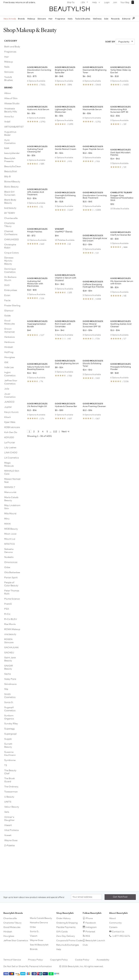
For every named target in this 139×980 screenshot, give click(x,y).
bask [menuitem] (7, 148)
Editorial (126, 19)
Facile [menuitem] (7, 301)
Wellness (97, 19)
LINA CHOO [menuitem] (11, 453)
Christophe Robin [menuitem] (10, 246)
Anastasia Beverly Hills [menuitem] (10, 110)
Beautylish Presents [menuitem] (10, 160)
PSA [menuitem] (7, 609)
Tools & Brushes (83, 19)
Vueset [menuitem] (8, 835)
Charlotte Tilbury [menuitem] (9, 225)
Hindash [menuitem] (9, 347)
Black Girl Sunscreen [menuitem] (10, 193)
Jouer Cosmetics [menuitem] (10, 396)
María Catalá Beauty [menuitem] (11, 499)
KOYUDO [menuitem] (9, 438)
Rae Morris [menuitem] (10, 624)
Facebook (91, 923)
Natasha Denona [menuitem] (9, 551)
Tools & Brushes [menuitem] (8, 79)
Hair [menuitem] (6, 57)
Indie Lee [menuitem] (9, 367)
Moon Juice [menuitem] (10, 534)
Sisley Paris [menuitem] (10, 679)
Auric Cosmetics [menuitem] (10, 142)
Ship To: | (78, 2)
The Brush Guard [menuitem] (10, 780)
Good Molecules (12, 927)
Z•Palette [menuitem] (9, 846)
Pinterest (90, 932)
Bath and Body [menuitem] (12, 47)
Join (115, 3)
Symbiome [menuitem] (10, 760)
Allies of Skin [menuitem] (11, 98)
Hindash (8, 932)
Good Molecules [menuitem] (9, 322)
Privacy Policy (35, 960)
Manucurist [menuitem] (10, 492)
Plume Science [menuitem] (12, 599)
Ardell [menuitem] (7, 122)
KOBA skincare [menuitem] (12, 427)
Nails (70, 19)
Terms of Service (12, 960)
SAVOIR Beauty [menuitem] (9, 667)
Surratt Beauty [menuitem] (8, 746)
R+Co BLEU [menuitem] (11, 619)
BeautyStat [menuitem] (11, 172)
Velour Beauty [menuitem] (12, 807)
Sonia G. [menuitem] (9, 702)
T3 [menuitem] (6, 765)
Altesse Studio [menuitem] (12, 104)
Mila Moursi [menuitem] (10, 514)
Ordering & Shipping (67, 923)
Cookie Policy (82, 960)
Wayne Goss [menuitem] (11, 840)
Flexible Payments (66, 927)
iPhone (89, 918)
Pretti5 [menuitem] (8, 604)
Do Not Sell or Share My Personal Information (28, 966)
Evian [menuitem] (7, 295)
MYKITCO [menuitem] (10, 544)
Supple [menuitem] (8, 739)
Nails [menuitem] (7, 67)
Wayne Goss (36, 940)
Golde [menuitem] (7, 316)
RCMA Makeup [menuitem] (12, 629)
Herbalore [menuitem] (9, 337)
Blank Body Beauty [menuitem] (10, 201)
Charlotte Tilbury (12, 923)
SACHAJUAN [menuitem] (11, 648)
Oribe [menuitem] (7, 567)
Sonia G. (34, 932)
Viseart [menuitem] (8, 825)
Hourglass (9, 936)
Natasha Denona (39, 923)
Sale (106, 19)
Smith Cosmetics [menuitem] (10, 696)
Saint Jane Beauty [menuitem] (10, 659)
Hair (50, 19)
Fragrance (60, 19)
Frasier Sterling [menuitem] (12, 306)
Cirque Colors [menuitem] (11, 253)
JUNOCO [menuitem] (9, 402)
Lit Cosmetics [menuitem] (12, 458)
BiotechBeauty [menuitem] (12, 182)
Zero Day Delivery (66, 936)
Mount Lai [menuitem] (10, 539)
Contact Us (118, 932)
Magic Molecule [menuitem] (9, 464)
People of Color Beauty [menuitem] (11, 584)
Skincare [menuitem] (9, 72)
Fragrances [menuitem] (10, 52)
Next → (65, 522)
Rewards (115, 19)
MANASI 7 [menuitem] (10, 487)
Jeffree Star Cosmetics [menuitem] (11, 382)
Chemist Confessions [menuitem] (11, 233)
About (112, 918)
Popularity (124, 42)
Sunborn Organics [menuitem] (9, 717)
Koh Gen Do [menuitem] (11, 432)
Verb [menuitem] (7, 812)
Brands (21, 19)
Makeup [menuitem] (9, 62)
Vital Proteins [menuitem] (11, 830)
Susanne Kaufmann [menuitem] (10, 754)
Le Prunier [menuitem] (10, 443)
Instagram (91, 927)
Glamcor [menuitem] (9, 311)
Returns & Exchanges (68, 945)
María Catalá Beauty (41, 918)
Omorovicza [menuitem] (11, 562)
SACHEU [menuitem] (9, 653)
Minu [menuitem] (7, 519)
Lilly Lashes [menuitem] (10, 448)
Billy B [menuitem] (7, 177)
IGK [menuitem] (6, 362)
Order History (63, 918)
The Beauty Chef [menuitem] (10, 772)
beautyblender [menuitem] (12, 153)
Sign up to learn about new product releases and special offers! (34, 897)
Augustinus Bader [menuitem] (10, 134)
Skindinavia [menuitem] (10, 684)
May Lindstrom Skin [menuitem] (12, 507)
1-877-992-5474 (121, 936)
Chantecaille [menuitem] (11, 218)
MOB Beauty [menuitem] (11, 529)
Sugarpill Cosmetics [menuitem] (10, 709)
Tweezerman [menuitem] (11, 792)
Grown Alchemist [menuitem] (9, 330)
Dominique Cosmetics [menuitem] (10, 271)
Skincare (42, 19)
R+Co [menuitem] (7, 614)
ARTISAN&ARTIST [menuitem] (12, 127)
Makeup (31, 19)
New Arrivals (10, 19)
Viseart (34, 936)
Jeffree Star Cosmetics (16, 941)
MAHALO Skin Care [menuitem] (12, 472)
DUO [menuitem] (7, 285)
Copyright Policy (59, 960)
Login (107, 3)
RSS (88, 936)
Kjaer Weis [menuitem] (10, 422)
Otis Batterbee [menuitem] (12, 573)
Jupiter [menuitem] (8, 407)
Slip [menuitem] (6, 689)
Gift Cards (62, 932)
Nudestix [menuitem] (9, 557)
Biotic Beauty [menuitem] (11, 187)
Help (97, 3)
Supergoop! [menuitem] (10, 734)
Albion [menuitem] (8, 93)
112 (55, 522)
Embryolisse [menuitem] (11, 290)
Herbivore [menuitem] (9, 342)
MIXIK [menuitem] (8, 524)
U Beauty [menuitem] (9, 797)
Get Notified (120, 897)
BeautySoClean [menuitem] (12, 167)
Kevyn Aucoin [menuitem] (11, 412)
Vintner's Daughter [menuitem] (9, 819)
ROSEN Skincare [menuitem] (9, 641)
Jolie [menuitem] (7, 389)
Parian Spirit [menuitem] (11, 578)
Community (115, 923)
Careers (113, 927)
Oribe (33, 927)
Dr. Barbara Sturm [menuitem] (10, 279)
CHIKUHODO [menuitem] (12, 240)
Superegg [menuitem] (9, 729)
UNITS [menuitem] (8, 802)
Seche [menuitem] (8, 674)
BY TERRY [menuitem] (10, 213)
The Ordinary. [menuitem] (11, 787)
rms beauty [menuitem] (10, 634)
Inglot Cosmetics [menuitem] (10, 374)
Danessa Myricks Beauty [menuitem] (9, 261)
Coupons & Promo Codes (69, 941)
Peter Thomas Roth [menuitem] (12, 592)
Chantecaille (10, 918)
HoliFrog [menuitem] (9, 352)
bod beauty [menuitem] (10, 208)
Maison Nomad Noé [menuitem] (12, 481)
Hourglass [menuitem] (10, 357)
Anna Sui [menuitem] (9, 117)
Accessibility (103, 960)
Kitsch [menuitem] (8, 417)
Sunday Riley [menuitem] (11, 724)
